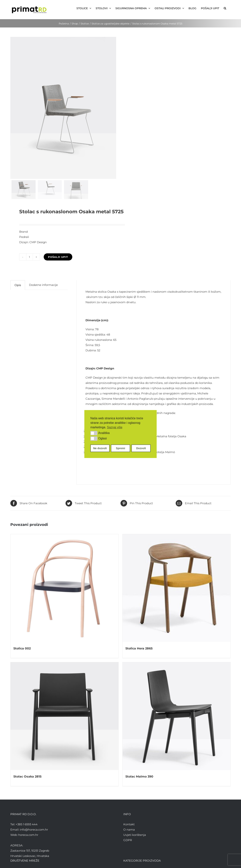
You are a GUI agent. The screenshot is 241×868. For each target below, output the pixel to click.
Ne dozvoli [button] (100, 448)
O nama (129, 829)
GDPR (128, 840)
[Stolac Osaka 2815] (64, 716)
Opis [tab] (18, 285)
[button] (94, 433)
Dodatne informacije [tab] (43, 285)
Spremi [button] (121, 448)
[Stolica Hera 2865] (177, 588)
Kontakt (129, 824)
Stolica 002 (22, 648)
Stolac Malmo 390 (139, 776)
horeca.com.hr (28, 835)
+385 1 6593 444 (27, 824)
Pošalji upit (58, 257)
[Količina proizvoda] (30, 257)
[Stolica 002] (64, 588)
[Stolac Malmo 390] (177, 716)
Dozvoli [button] (141, 448)
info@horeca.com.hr (34, 829)
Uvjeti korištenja (135, 835)
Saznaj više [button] (115, 427)
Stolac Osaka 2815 (27, 776)
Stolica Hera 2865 (139, 648)
